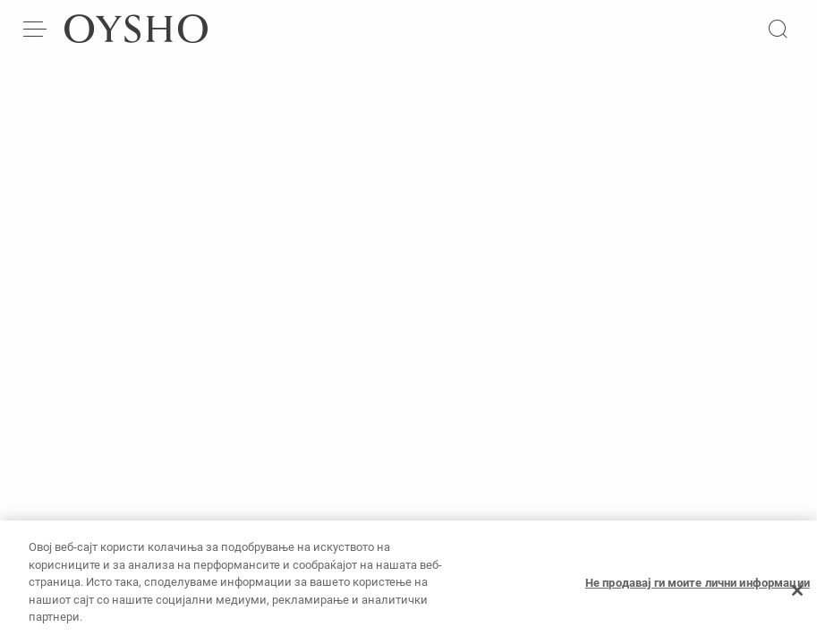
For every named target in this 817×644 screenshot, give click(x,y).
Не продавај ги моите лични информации (698, 589)
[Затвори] (797, 597)
